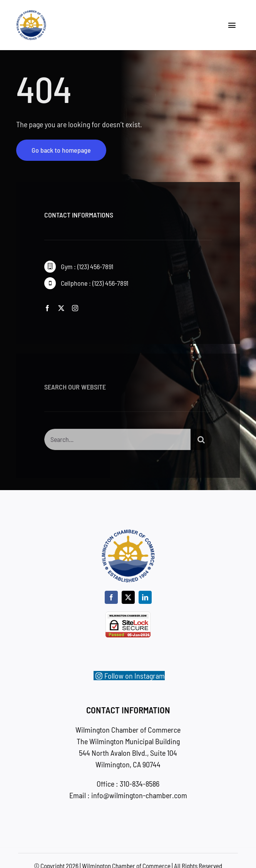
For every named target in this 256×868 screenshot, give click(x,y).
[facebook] (47, 308)
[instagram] (75, 308)
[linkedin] (145, 597)
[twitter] (61, 308)
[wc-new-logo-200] (31, 13)
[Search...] (118, 441)
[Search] (201, 441)
